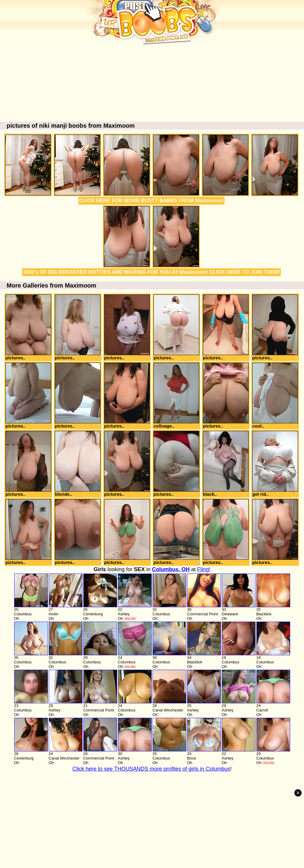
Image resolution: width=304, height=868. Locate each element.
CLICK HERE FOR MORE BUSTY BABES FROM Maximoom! (151, 201)
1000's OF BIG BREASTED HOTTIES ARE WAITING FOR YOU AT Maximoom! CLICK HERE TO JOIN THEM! (152, 272)
